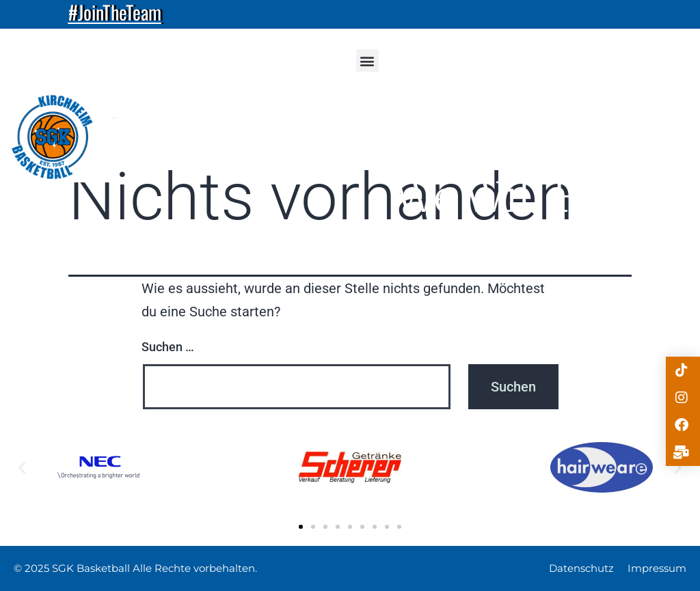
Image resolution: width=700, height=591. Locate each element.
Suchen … (168, 347)
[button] (367, 60)
